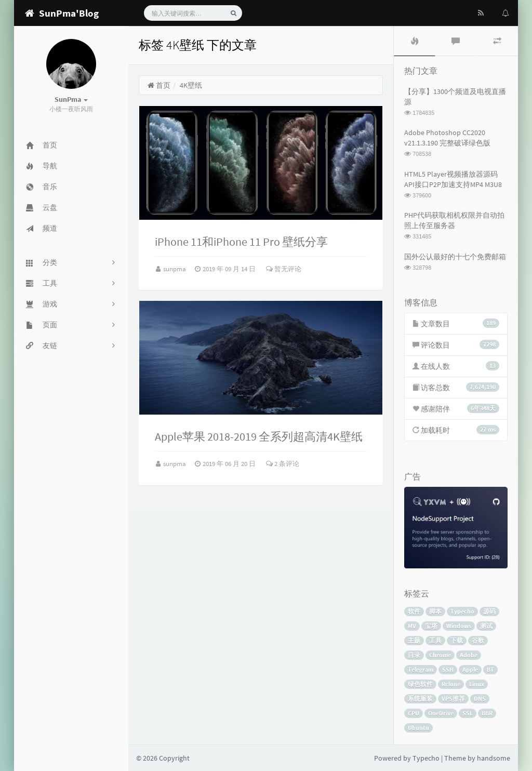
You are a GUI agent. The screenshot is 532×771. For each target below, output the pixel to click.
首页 (159, 85)
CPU (414, 713)
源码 (489, 611)
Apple (470, 669)
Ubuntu (418, 728)
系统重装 (420, 699)
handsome (494, 758)
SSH (448, 669)
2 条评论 (283, 464)
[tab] (415, 41)
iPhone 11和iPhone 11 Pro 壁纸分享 (241, 242)
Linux (477, 684)
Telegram (421, 669)
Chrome (440, 655)
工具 (435, 640)
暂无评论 (284, 269)
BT (490, 669)
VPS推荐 (453, 699)
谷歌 (478, 640)
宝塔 (431, 626)
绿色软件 (420, 684)
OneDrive (441, 713)
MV (412, 626)
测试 (486, 626)
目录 (414, 655)
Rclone (451, 684)
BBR (487, 713)
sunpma (175, 269)
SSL (468, 713)
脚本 (435, 611)
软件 (414, 611)
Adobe (469, 655)
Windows (459, 626)
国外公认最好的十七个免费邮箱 (455, 257)
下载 (457, 640)
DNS (480, 699)
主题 (414, 640)
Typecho (462, 611)
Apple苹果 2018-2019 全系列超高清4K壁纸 (259, 436)
